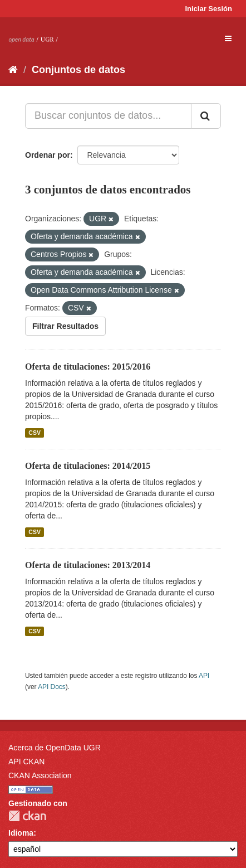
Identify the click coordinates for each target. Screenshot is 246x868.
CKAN (27, 816)
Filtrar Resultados (65, 326)
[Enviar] (206, 116)
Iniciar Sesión (208, 9)
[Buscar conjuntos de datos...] (108, 116)
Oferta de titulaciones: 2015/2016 (88, 367)
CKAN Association (40, 775)
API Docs (52, 687)
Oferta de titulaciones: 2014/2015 (88, 466)
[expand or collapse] (228, 38)
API (204, 676)
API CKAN (26, 762)
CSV (35, 433)
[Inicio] (13, 70)
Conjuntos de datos (78, 70)
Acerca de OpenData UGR (55, 748)
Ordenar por (48, 155)
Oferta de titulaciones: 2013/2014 (88, 565)
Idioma (21, 833)
